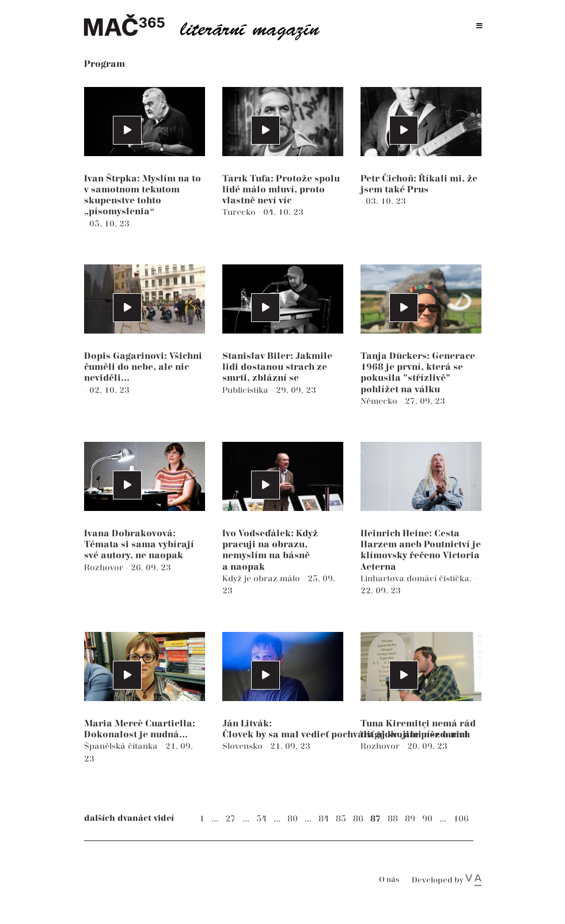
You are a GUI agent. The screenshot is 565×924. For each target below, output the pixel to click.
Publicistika (247, 390)
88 (393, 819)
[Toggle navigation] (479, 26)
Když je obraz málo (262, 579)
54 (261, 819)
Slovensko (244, 746)
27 (230, 819)
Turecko (240, 212)
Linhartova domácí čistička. (417, 579)
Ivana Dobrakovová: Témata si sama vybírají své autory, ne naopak (139, 545)
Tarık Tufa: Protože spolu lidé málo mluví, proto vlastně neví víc (281, 190)
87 (376, 819)
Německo (380, 401)
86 (358, 819)
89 (410, 819)
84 (324, 819)
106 (461, 819)
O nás (389, 880)
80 (293, 819)
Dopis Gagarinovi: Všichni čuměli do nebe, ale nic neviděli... (143, 367)
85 (341, 819)
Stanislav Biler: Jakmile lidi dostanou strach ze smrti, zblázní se (277, 367)
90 (427, 819)
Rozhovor (105, 568)
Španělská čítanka (122, 746)
